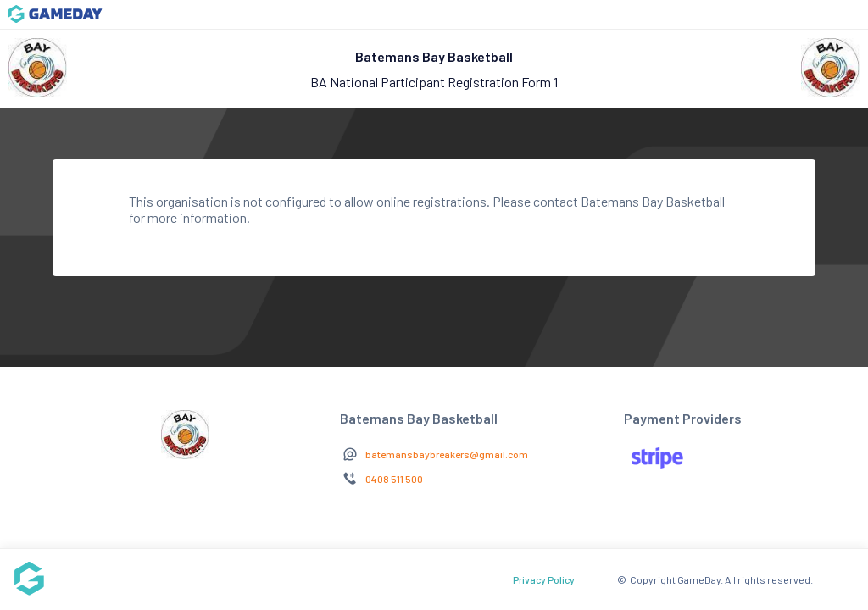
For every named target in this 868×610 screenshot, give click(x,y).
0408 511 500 (394, 479)
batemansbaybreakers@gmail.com (447, 454)
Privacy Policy (544, 579)
